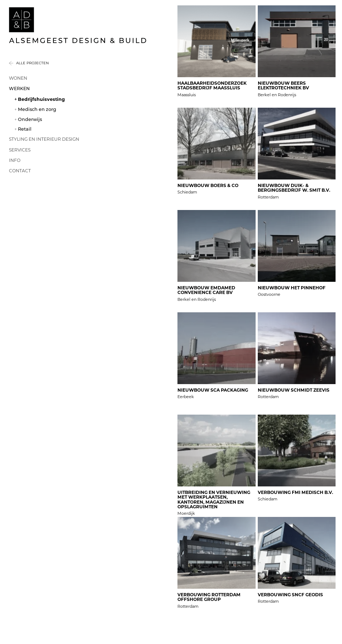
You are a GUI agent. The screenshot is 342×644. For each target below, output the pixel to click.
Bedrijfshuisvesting (41, 99)
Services (20, 150)
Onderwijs (30, 119)
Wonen (18, 78)
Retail (25, 129)
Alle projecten (32, 63)
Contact (20, 171)
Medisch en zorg (37, 109)
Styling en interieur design (44, 139)
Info (15, 160)
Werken (19, 88)
